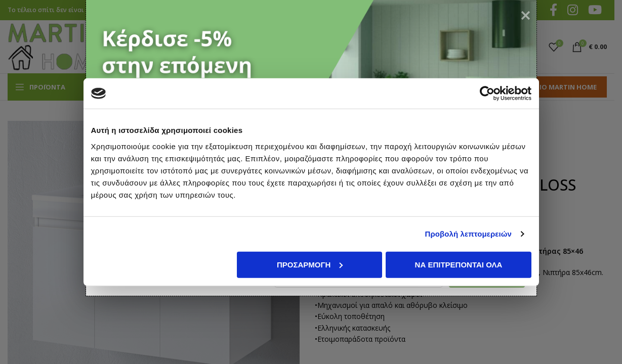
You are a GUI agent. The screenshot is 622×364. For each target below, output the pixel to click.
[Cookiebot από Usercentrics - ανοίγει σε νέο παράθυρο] (487, 94)
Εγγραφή (481, 308)
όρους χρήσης (186, 308)
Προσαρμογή (310, 264)
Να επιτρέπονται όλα (459, 264)
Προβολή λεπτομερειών (469, 234)
